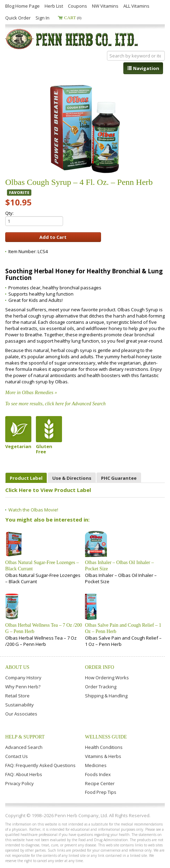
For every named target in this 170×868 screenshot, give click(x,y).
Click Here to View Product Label (48, 490)
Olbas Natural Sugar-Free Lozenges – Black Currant (42, 566)
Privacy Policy (20, 783)
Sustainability (20, 705)
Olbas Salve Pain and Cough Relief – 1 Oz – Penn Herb (123, 628)
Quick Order (18, 18)
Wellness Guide (106, 737)
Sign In (42, 18)
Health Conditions (104, 747)
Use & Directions (72, 478)
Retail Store (17, 696)
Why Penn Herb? (23, 687)
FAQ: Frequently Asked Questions (40, 765)
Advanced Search (24, 747)
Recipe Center (100, 783)
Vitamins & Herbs (103, 756)
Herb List (54, 6)
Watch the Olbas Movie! (33, 510)
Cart (73, 18)
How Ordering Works (107, 678)
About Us (17, 667)
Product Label (26, 478)
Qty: (34, 218)
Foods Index (98, 774)
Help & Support (25, 737)
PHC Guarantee (119, 478)
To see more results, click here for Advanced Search (55, 404)
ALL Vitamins (136, 6)
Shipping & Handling (106, 696)
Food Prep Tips (101, 792)
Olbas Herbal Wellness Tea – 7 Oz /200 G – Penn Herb (44, 628)
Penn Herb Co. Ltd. (72, 39)
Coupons (78, 6)
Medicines (96, 765)
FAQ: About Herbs (24, 774)
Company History (23, 678)
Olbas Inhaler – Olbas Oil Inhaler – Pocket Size (119, 566)
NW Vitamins (105, 6)
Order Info (100, 667)
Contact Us (17, 756)
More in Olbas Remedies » (31, 393)
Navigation (143, 68)
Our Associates (21, 714)
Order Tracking (101, 687)
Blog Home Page (22, 6)
